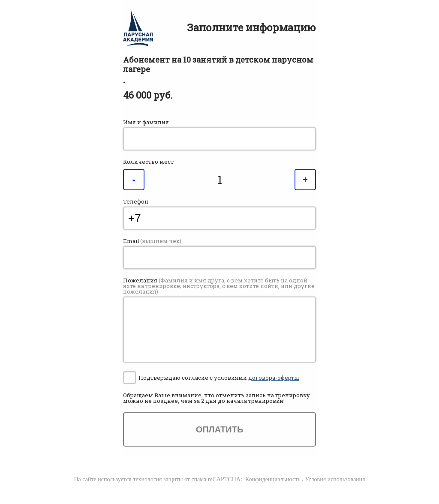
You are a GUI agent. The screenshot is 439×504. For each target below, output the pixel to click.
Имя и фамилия (146, 122)
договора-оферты (274, 378)
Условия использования (335, 479)
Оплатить (220, 429)
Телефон (136, 202)
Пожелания (219, 286)
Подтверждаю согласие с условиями (219, 378)
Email (152, 241)
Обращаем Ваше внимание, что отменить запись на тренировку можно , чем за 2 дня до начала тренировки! (216, 398)
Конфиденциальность (274, 479)
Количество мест (148, 162)
